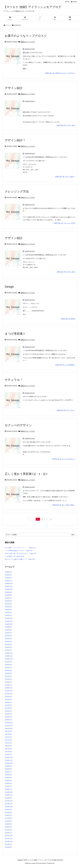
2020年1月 (8, 789)
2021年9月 (8, 731)
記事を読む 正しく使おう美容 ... (64, 505)
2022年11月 (9, 691)
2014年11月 (9, 839)
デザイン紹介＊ (15, 140)
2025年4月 (8, 607)
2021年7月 (8, 737)
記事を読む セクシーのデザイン (64, 459)
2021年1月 (8, 754)
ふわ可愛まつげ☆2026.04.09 (14, 556)
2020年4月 (8, 781)
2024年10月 (9, 624)
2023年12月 (9, 653)
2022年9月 (8, 697)
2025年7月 (8, 598)
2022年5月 (8, 708)
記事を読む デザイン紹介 (66, 125)
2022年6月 (8, 705)
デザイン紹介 (14, 88)
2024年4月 (8, 642)
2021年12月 (9, 723)
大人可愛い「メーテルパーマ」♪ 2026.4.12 (20, 548)
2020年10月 (9, 763)
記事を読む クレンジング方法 (64, 223)
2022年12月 (9, 688)
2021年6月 (8, 740)
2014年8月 (8, 847)
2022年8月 (8, 699)
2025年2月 (8, 613)
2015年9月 (8, 810)
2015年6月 (8, 818)
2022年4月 (8, 711)
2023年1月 (8, 685)
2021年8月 (8, 734)
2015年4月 (8, 824)
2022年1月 (8, 720)
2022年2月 (8, 717)
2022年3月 (8, 714)
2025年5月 (8, 604)
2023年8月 (8, 665)
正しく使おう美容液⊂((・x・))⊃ (26, 474)
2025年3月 (8, 610)
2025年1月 (8, 615)
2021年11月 (9, 726)
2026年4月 (8, 572)
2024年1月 (8, 650)
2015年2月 (8, 830)
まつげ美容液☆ (15, 334)
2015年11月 (9, 804)
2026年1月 (8, 581)
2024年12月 (9, 618)
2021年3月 (8, 749)
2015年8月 (8, 812)
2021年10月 (9, 728)
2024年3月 (8, 644)
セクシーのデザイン (18, 425)
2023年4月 (8, 676)
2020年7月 (8, 772)
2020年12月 (9, 757)
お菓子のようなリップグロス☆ (26, 36)
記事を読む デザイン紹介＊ (65, 177)
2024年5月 (8, 639)
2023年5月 (8, 673)
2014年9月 (8, 844)
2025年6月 (8, 601)
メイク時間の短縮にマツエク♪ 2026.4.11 (19, 551)
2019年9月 (8, 798)
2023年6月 (8, 670)
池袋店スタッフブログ (28, 42)
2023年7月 (8, 668)
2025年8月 (8, 595)
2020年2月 (8, 786)
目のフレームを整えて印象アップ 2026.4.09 (20, 559)
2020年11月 (9, 760)
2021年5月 (8, 743)
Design (9, 287)
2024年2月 (8, 647)
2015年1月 (8, 833)
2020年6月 (8, 775)
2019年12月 (9, 792)
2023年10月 (9, 659)
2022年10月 (9, 694)
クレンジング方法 (17, 191)
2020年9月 (8, 766)
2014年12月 (9, 836)
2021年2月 (8, 752)
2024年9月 (8, 627)
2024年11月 (9, 621)
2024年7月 (8, 633)
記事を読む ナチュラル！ (66, 410)
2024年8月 (8, 630)
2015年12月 (9, 801)
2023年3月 (8, 679)
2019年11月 (9, 795)
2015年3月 (8, 827)
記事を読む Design (68, 319)
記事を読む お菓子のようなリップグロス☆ (60, 73)
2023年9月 (8, 662)
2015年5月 (8, 821)
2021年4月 (8, 746)
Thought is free (51, 863)
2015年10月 (9, 807)
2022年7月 (8, 702)
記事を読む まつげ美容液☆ (65, 365)
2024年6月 (8, 636)
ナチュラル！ (14, 380)
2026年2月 (8, 578)
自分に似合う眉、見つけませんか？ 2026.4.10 (21, 553)
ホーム (7, 25)
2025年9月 (8, 592)
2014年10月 (9, 841)
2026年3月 (8, 575)
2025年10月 (9, 589)
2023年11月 (9, 656)
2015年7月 (8, 815)
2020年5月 (8, 778)
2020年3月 (8, 783)
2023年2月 (8, 682)
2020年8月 (8, 769)
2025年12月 (9, 584)
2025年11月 (9, 586)
